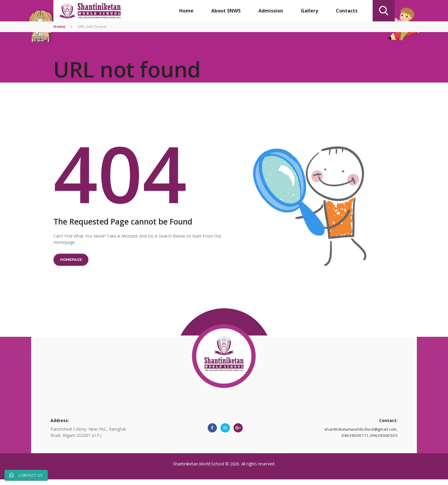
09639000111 (358, 440)
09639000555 (385, 440)
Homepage (74, 262)
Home (59, 26)
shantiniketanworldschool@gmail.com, (362, 434)
